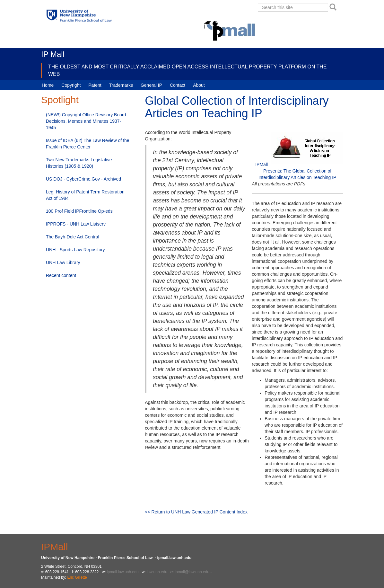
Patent (95, 85)
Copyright (71, 85)
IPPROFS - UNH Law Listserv (76, 224)
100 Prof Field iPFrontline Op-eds (79, 211)
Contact (178, 85)
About (199, 85)
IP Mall (53, 54)
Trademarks (121, 85)
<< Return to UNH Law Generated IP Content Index (196, 512)
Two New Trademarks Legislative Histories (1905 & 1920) (79, 163)
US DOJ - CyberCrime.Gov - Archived (83, 179)
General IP (151, 85)
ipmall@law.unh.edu (192, 572)
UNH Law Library (63, 263)
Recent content (61, 275)
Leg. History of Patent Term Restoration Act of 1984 (85, 195)
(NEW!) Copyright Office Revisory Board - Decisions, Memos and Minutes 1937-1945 (87, 121)
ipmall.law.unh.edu (123, 572)
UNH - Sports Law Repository (75, 250)
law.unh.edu (157, 572)
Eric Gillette (77, 577)
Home (48, 85)
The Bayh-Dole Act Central (73, 237)
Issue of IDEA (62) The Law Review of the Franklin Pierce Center (88, 144)
